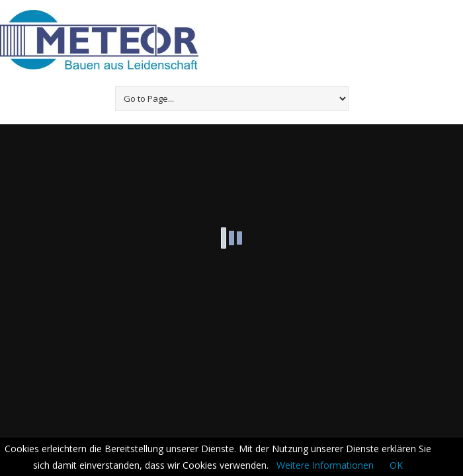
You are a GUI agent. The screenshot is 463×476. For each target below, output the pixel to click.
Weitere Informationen (325, 465)
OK (396, 465)
